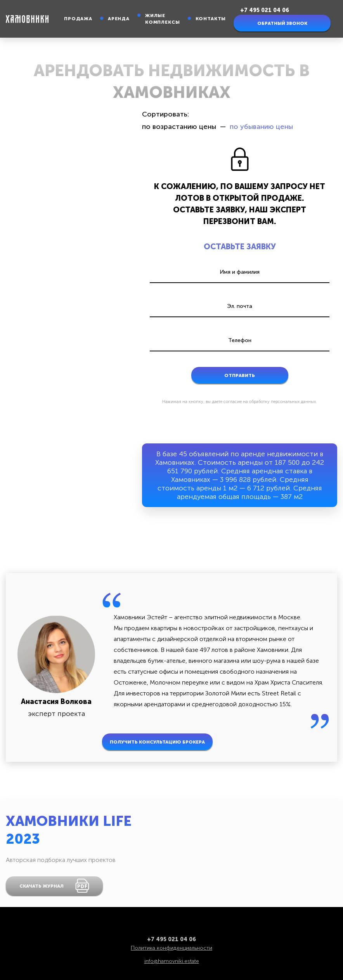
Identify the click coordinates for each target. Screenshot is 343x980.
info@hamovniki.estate (172, 961)
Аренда (119, 19)
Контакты (211, 19)
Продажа (78, 19)
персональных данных (293, 402)
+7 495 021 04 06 (265, 10)
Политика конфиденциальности (171, 948)
